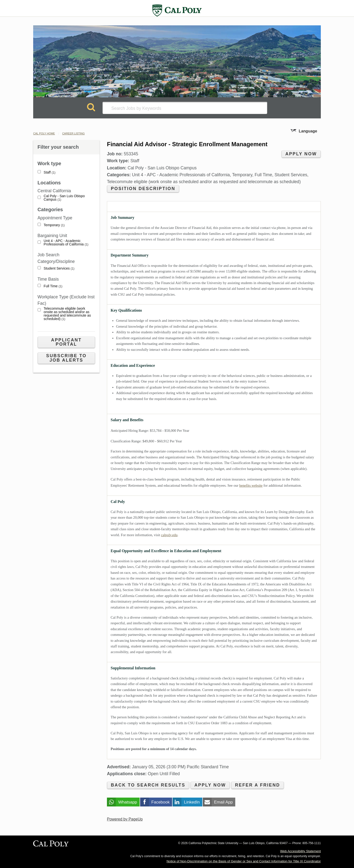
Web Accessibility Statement (301, 851)
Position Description (143, 189)
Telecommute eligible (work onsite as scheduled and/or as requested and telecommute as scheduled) (67, 314)
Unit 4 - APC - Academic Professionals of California (66, 243)
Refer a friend (258, 785)
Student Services (59, 268)
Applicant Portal (66, 342)
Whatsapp (128, 802)
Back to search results (148, 785)
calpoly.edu (169, 535)
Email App (224, 802)
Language (308, 131)
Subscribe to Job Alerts (66, 358)
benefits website (251, 485)
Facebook (161, 802)
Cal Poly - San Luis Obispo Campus (64, 198)
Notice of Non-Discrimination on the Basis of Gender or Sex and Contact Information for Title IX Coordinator (244, 861)
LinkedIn (192, 802)
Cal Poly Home (44, 133)
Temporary (54, 225)
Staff (50, 172)
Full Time (53, 286)
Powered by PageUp (125, 819)
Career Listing (74, 133)
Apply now (301, 154)
